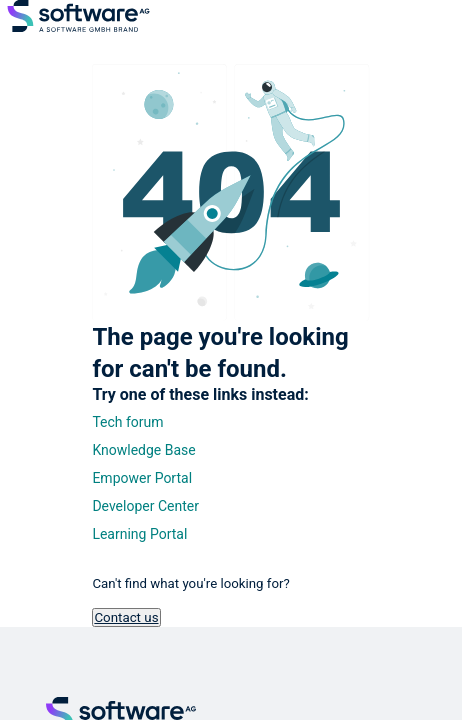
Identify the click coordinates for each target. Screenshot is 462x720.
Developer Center (145, 506)
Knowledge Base (143, 450)
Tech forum (127, 422)
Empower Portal (142, 478)
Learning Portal (139, 534)
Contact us (126, 617)
